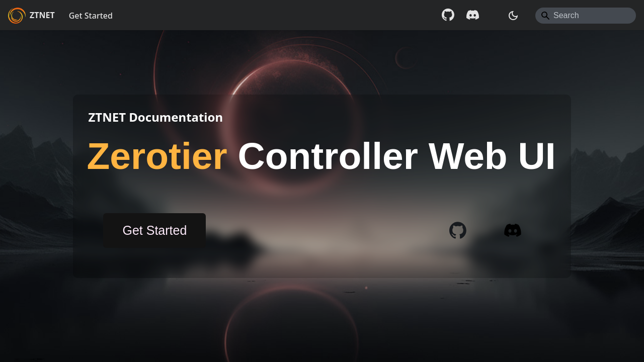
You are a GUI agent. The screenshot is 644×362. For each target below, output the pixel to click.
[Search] (586, 16)
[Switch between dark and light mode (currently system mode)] (513, 16)
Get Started (91, 16)
